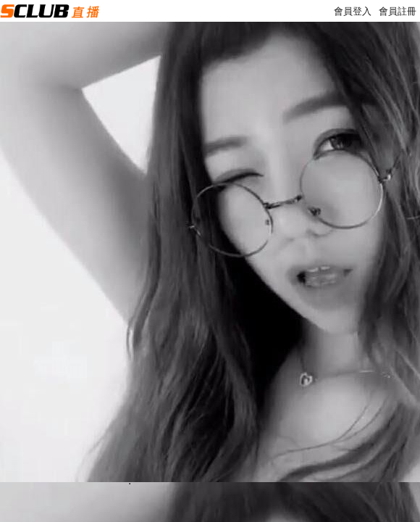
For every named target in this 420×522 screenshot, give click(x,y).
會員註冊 (398, 11)
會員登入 (353, 11)
